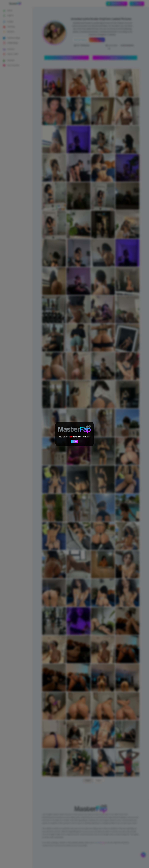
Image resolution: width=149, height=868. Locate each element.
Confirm (74, 441)
